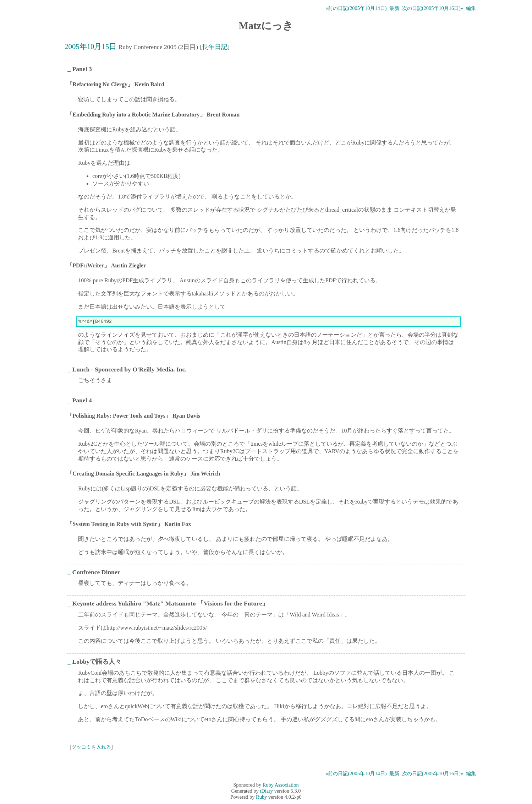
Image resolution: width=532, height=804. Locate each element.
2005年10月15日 (91, 46)
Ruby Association (281, 786)
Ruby (261, 798)
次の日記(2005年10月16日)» (433, 8)
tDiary (266, 792)
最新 (394, 8)
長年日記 (215, 47)
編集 (471, 8)
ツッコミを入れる (91, 748)
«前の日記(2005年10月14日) (356, 8)
